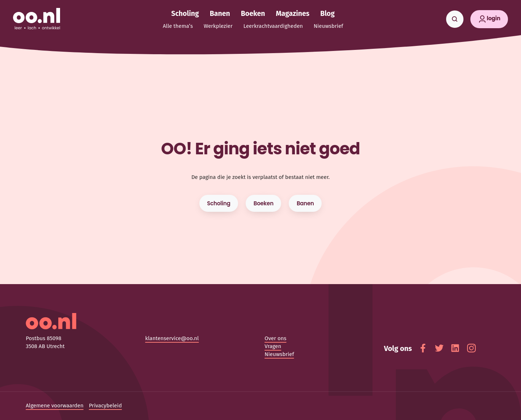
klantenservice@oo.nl (172, 338)
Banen (305, 203)
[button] (489, 19)
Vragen (273, 346)
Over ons (275, 338)
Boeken (264, 203)
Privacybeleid (105, 406)
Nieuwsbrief (279, 354)
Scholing (219, 203)
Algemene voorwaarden (54, 406)
